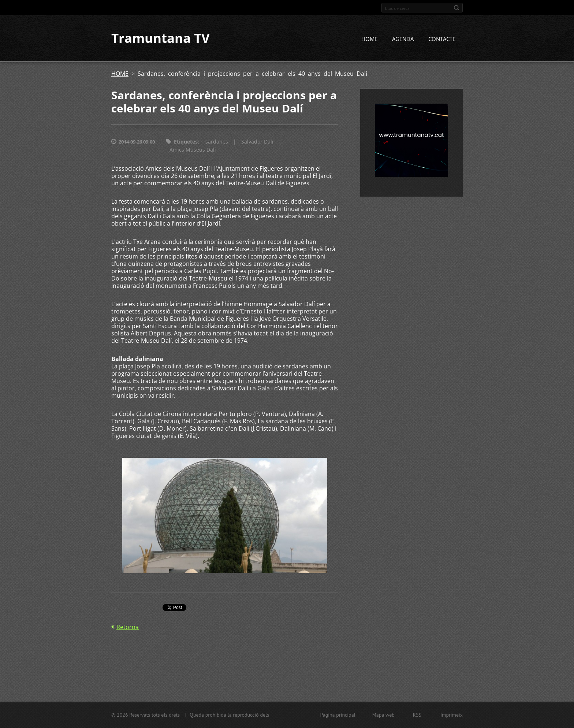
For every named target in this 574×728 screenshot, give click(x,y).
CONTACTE (442, 39)
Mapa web (383, 715)
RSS (417, 715)
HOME (369, 39)
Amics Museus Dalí (193, 150)
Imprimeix (452, 715)
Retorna (128, 627)
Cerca (456, 8)
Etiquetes (186, 142)
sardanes (217, 142)
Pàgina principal (338, 715)
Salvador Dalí (257, 142)
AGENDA (403, 39)
